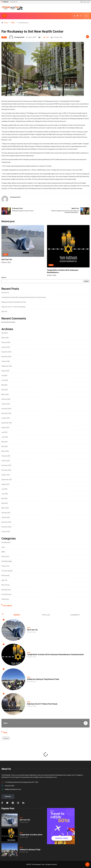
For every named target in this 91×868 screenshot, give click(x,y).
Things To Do (5, 566)
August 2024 (5, 428)
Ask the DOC (5, 557)
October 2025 (6, 361)
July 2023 (4, 489)
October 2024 (6, 418)
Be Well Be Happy (7, 561)
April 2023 (5, 503)
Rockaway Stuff (19, 37)
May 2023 (4, 498)
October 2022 (6, 532)
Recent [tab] (11, 615)
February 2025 (6, 399)
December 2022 (6, 522)
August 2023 (5, 484)
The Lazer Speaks (7, 571)
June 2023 (5, 494)
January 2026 (6, 347)
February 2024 (6, 456)
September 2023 (7, 480)
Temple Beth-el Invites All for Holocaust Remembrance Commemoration (24, 297)
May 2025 (4, 385)
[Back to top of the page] (87, 864)
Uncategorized (6, 542)
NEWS (13, 23)
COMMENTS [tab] (70, 615)
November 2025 (6, 357)
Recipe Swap (5, 575)
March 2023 (5, 508)
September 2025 (7, 366)
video (3, 547)
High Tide (4, 312)
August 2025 (5, 371)
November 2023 (6, 470)
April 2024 (5, 446)
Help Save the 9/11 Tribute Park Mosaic (13, 307)
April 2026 (5, 333)
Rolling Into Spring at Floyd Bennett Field (14, 302)
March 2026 (5, 338)
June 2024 (5, 437)
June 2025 (5, 380)
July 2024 (4, 432)
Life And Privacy (6, 594)
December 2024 (6, 409)
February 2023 (6, 513)
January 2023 (6, 517)
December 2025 (6, 352)
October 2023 (6, 475)
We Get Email (5, 585)
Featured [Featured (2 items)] (6, 738)
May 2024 (4, 442)
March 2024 (5, 451)
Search (4, 277)
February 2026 (6, 342)
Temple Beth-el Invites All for (31, 835)
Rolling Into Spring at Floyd (30, 849)
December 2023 (6, 465)
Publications (5, 599)
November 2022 (6, 527)
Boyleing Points (6, 590)
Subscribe (8, 796)
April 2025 (5, 390)
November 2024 (6, 413)
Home (6, 23)
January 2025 (6, 404)
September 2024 (7, 423)
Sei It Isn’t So (14, 2)
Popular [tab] (41, 615)
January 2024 (6, 461)
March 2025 (5, 394)
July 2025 (4, 376)
